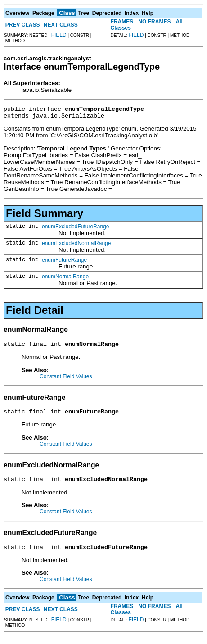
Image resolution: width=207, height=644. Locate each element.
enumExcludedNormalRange (76, 246)
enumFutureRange (64, 263)
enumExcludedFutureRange (75, 229)
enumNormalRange (65, 279)
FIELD (59, 35)
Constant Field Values (66, 381)
